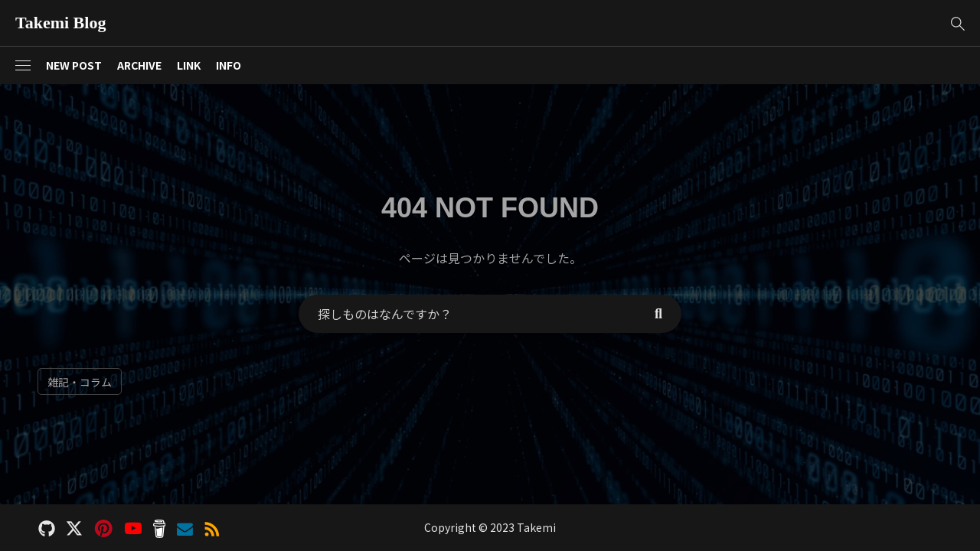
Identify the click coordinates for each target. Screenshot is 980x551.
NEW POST (74, 65)
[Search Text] (467, 314)
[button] (957, 23)
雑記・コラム (80, 382)
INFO (229, 65)
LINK (189, 65)
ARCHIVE (139, 65)
